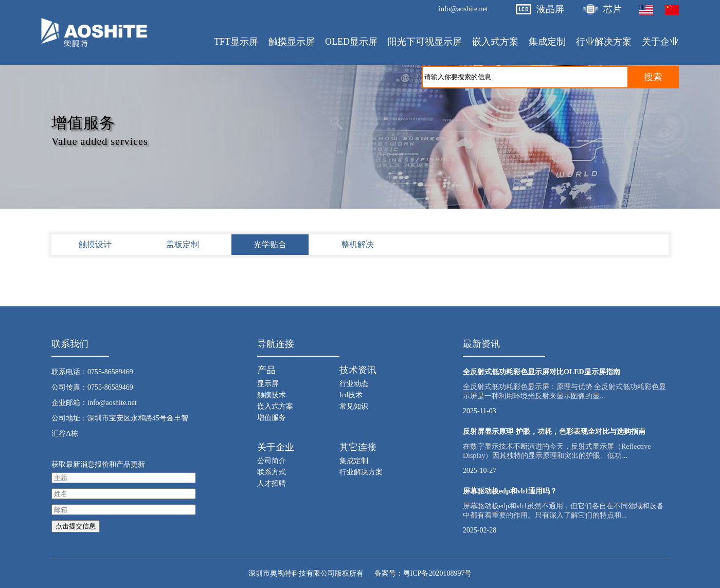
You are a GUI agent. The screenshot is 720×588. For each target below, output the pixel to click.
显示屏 (268, 384)
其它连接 (358, 447)
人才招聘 (272, 483)
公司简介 (272, 461)
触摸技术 (272, 395)
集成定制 (354, 461)
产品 (266, 370)
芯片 (613, 9)
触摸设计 (95, 244)
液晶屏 (550, 9)
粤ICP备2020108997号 (438, 573)
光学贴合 (270, 244)
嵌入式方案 (275, 406)
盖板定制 (183, 244)
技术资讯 (358, 370)
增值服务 (272, 418)
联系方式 (272, 472)
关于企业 (276, 447)
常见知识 (354, 406)
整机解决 (357, 244)
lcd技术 (351, 395)
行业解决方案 (361, 472)
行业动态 (354, 384)
